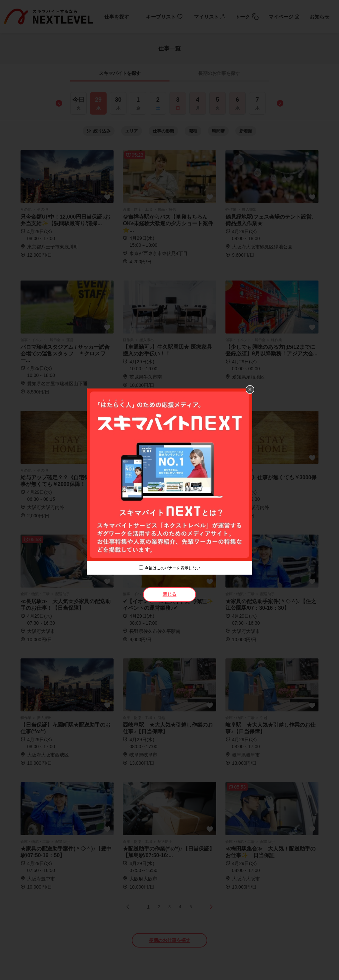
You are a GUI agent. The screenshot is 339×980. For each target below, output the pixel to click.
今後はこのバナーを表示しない (172, 568)
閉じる (169, 594)
